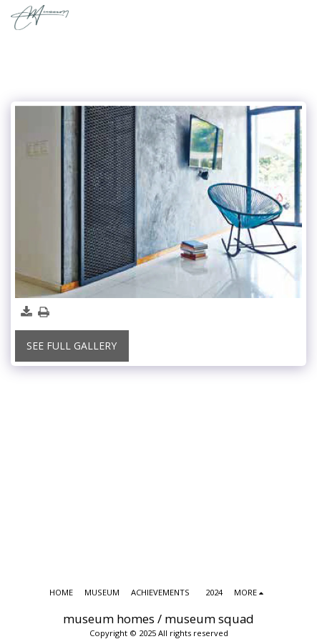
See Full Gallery (72, 346)
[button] (300, 18)
